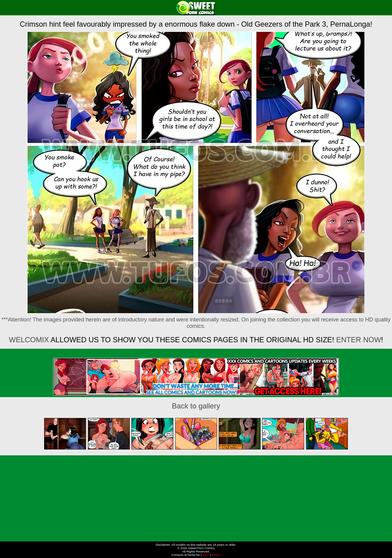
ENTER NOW (359, 340)
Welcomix (29, 340)
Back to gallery (196, 406)
